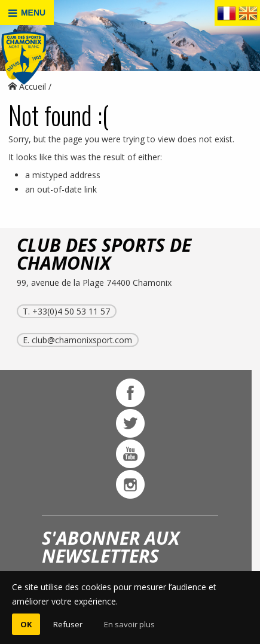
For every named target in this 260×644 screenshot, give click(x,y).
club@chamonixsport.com (82, 340)
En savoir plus (129, 624)
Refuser (68, 624)
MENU (27, 13)
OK (26, 624)
